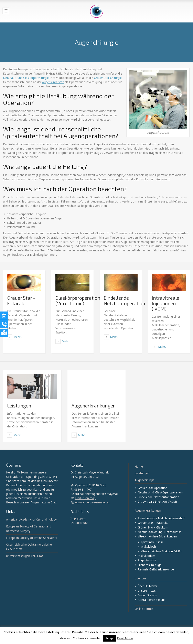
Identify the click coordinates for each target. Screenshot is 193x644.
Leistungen (19, 406)
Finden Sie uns (147, 595)
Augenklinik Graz (53, 82)
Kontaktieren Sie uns (152, 600)
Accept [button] (110, 638)
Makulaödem (146, 556)
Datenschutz (79, 523)
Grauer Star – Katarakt (153, 523)
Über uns (141, 578)
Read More (125, 638)
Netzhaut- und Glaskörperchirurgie (26, 78)
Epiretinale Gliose (152, 542)
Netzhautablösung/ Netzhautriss (160, 532)
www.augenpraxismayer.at (92, 502)
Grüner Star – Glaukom (153, 527)
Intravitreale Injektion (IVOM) (157, 501)
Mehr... (18, 337)
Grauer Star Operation (153, 488)
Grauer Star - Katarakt (21, 300)
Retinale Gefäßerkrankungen (157, 569)
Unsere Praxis (147, 591)
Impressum (78, 518)
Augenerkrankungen (94, 406)
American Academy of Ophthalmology (31, 519)
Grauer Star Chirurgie (108, 78)
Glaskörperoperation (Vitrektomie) (78, 300)
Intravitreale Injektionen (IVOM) (165, 303)
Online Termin (144, 609)
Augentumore (147, 560)
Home (139, 466)
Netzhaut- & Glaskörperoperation (160, 492)
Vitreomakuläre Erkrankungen (157, 536)
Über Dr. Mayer (148, 586)
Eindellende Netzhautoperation (124, 300)
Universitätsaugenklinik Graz (25, 556)
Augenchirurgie (144, 480)
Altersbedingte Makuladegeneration (162, 518)
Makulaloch (148, 547)
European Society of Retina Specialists (32, 538)
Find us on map (85, 498)
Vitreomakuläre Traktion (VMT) (161, 551)
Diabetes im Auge (150, 565)
